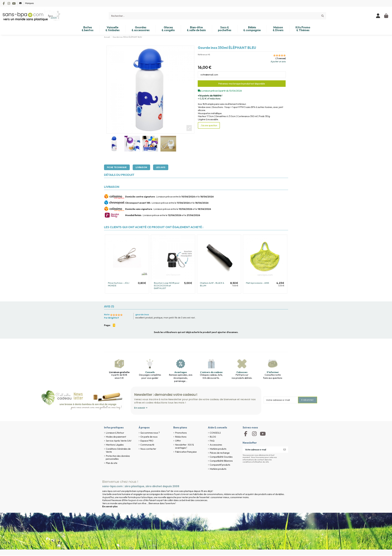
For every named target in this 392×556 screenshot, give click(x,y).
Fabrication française (186, 452)
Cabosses (242, 372)
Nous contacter (148, 449)
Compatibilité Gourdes (221, 457)
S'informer (273, 372)
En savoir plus (110, 506)
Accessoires (216, 445)
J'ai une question (209, 125)
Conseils (150, 372)
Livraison (141, 167)
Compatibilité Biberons (221, 461)
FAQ (212, 441)
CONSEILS (215, 433)
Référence (203, 55)
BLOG (213, 437)
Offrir (178, 441)
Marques (29, 3)
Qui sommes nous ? (150, 433)
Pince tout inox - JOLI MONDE (119, 284)
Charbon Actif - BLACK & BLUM (212, 284)
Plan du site (112, 463)
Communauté (147, 445)
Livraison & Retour (115, 433)
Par (111, 318)
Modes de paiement (116, 437)
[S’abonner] (285, 450)
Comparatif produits (220, 465)
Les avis (161, 167)
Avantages (181, 372)
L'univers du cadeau (211, 372)
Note (107, 315)
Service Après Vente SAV (119, 441)
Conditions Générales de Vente (118, 450)
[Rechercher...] (323, 16)
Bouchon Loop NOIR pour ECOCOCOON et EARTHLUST (167, 286)
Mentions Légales (115, 445)
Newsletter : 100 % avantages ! (184, 446)
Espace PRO (147, 441)
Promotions (181, 433)
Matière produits (218, 449)
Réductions (181, 437)
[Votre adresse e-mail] (262, 450)
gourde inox (142, 315)
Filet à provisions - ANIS (257, 283)
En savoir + (141, 408)
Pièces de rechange (220, 453)
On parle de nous (149, 437)
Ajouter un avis (278, 61)
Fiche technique (117, 167)
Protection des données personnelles (118, 457)
